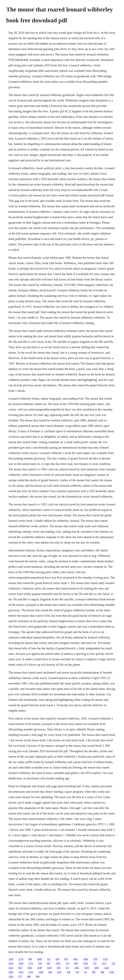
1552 (95, 959)
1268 (41, 972)
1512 (31, 972)
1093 (97, 968)
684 (30, 959)
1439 (11, 959)
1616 (49, 968)
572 (67, 968)
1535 (105, 959)
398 (94, 972)
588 (102, 972)
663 (20, 968)
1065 (29, 968)
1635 (87, 968)
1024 (11, 963)
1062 (76, 959)
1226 (107, 968)
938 (69, 972)
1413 (11, 968)
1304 (11, 976)
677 (20, 976)
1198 (39, 968)
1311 (104, 963)
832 (66, 959)
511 (49, 959)
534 (59, 968)
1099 (39, 959)
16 (85, 972)
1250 (112, 972)
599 (50, 972)
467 (49, 963)
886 (29, 976)
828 (57, 959)
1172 (31, 963)
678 (40, 963)
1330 (85, 963)
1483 (11, 972)
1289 (85, 959)
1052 (58, 963)
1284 (21, 963)
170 (67, 963)
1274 (21, 959)
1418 (21, 972)
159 (77, 972)
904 (38, 976)
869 (76, 963)
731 (95, 963)
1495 (77, 968)
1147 (59, 972)
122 (113, 963)
